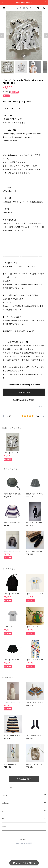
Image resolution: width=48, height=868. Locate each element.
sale (4, 827)
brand (5, 795)
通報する (42, 406)
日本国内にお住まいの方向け (24, 400)
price (4, 819)
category (6, 803)
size (4, 811)
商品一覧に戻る (24, 779)
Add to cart (24, 392)
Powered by (24, 843)
